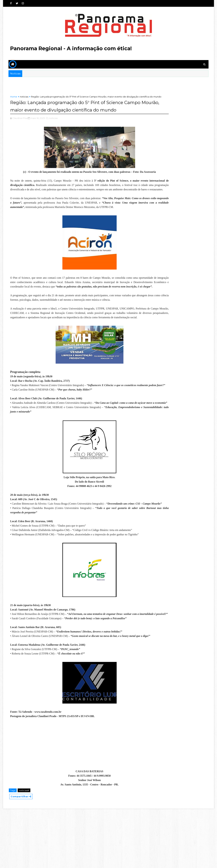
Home (14, 97)
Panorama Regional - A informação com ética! (72, 48)
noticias (25, 97)
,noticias (54, 128)
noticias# (25, 849)
